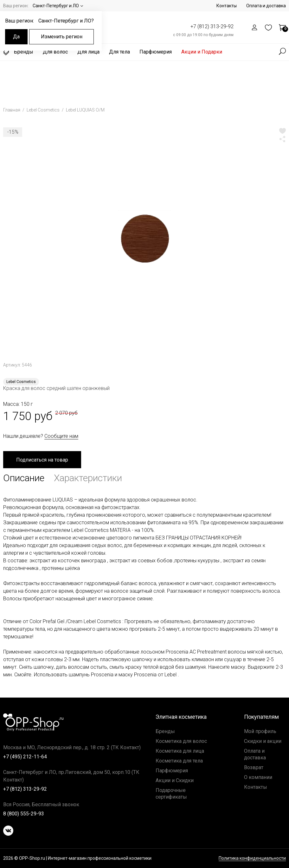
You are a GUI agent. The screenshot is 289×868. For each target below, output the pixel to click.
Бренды (18, 52)
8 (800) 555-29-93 (24, 814)
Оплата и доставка (266, 6)
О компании (258, 777)
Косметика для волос (181, 741)
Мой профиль (260, 731)
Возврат (254, 767)
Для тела (119, 52)
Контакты (227, 6)
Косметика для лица (180, 751)
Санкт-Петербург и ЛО (56, 6)
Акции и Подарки (202, 52)
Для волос (55, 52)
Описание (24, 478)
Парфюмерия (156, 52)
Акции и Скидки (175, 780)
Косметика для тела (179, 761)
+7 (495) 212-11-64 (25, 757)
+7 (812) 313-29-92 (212, 26)
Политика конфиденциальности (252, 858)
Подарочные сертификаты (171, 794)
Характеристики (88, 478)
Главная (12, 110)
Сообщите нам (61, 436)
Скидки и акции (263, 741)
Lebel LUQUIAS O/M (85, 110)
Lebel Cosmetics (44, 110)
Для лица (88, 52)
